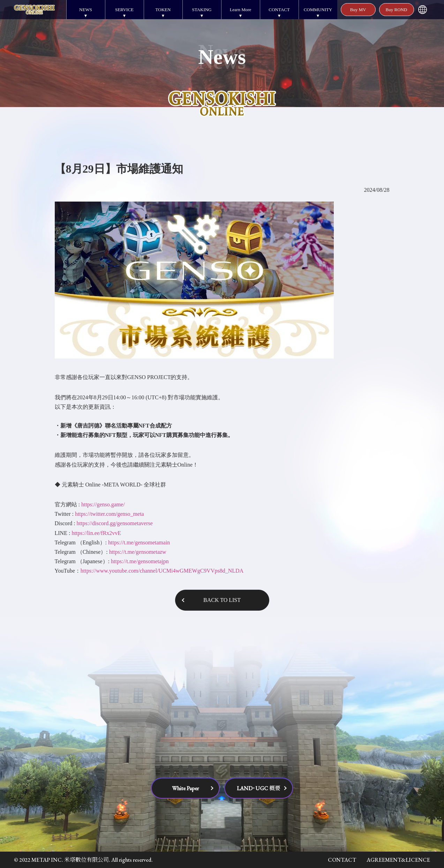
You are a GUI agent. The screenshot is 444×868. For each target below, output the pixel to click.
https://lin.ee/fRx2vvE (96, 533)
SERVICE (124, 10)
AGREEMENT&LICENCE (398, 860)
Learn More (241, 10)
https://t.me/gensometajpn (140, 561)
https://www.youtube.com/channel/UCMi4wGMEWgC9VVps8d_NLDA (162, 571)
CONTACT (279, 10)
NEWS (86, 10)
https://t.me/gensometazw (138, 552)
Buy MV (358, 10)
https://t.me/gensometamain (139, 542)
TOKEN (163, 10)
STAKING (202, 10)
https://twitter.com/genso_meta (110, 514)
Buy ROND (397, 10)
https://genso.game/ (103, 504)
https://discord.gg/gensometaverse (115, 523)
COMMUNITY (318, 10)
